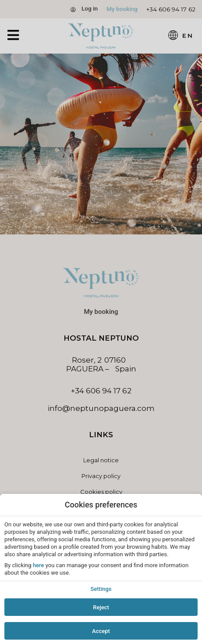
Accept (101, 631)
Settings (101, 589)
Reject (101, 607)
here (39, 565)
